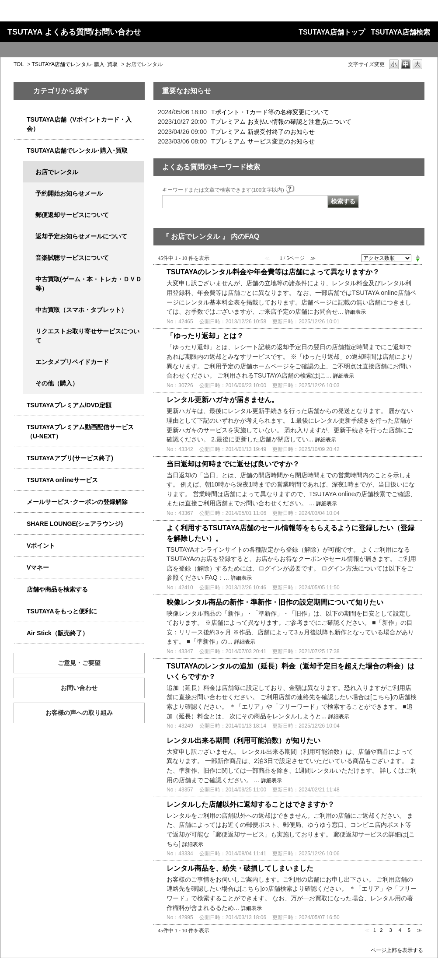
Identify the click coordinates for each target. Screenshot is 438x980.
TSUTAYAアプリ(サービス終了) (70, 458)
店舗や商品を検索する (57, 589)
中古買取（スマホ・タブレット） (81, 310)
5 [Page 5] (409, 930)
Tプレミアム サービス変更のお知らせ (263, 141)
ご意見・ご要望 (79, 663)
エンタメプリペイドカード (72, 362)
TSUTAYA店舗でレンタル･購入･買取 (75, 64)
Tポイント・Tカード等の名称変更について (270, 112)
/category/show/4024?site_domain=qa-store (21, 611)
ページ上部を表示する (397, 950)
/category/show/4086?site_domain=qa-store (21, 590)
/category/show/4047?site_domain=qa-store (21, 120)
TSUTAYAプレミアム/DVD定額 (69, 405)
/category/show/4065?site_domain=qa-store (29, 331)
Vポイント (41, 546)
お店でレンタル (57, 172)
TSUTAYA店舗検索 (401, 32)
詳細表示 (355, 312)
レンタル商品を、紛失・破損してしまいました (240, 868)
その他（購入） (57, 383)
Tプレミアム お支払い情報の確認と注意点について (281, 122)
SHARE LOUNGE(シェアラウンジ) (75, 524)
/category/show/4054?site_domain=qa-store (21, 151)
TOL (19, 64)
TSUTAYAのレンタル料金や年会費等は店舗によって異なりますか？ (273, 272)
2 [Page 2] (381, 930)
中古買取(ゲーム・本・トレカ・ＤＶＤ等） (89, 284)
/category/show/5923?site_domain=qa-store (21, 427)
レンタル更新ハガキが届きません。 (222, 400)
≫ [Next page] (419, 930)
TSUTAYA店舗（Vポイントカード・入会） (79, 124)
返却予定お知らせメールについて (81, 236)
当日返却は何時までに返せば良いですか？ (233, 464)
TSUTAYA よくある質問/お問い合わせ (74, 32)
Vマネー (38, 567)
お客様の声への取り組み (79, 713)
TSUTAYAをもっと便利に (62, 611)
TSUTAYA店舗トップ (332, 32)
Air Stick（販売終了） (57, 633)
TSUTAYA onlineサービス (62, 480)
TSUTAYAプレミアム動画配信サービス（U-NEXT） (80, 432)
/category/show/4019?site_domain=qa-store (21, 458)
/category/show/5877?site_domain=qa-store (21, 524)
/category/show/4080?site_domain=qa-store (21, 502)
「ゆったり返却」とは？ (205, 336)
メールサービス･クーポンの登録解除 (77, 502)
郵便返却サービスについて (72, 215)
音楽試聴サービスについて (72, 258)
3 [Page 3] (390, 930)
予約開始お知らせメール (69, 193)
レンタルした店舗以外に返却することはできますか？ (250, 804)
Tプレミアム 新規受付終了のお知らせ (263, 132)
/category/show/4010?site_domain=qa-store (21, 480)
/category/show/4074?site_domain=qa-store (21, 546)
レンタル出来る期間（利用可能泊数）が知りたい (243, 740)
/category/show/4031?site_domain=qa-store (21, 405)
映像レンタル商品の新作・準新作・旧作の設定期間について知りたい (275, 602)
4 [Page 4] (400, 930)
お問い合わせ (79, 688)
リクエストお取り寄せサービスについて (87, 336)
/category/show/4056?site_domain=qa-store (29, 362)
